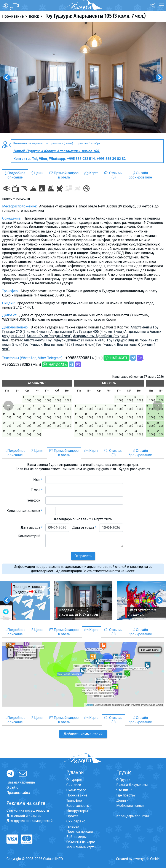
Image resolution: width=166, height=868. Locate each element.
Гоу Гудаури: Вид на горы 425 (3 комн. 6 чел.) (59, 345)
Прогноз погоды (80, 832)
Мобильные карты (81, 847)
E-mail (37, 490)
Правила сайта (18, 793)
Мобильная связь (130, 806)
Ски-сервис (76, 821)
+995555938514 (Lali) (84, 358)
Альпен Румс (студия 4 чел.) (49, 336)
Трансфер (74, 800)
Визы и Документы (132, 785)
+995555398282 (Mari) (22, 364)
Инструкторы (77, 811)
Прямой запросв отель (64, 175)
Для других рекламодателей (30, 821)
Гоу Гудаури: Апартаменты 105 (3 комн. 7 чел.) (95, 16)
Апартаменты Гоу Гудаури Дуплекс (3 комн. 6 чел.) (65, 340)
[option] (83, 77)
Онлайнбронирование (140, 175)
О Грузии (123, 780)
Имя (38, 480)
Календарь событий (132, 816)
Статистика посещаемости (28, 810)
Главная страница (21, 782)
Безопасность (78, 806)
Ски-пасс (74, 785)
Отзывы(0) (113, 175)
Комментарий (30, 536)
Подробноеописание (15, 175)
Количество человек (25, 511)
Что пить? (124, 790)
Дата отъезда (84, 528)
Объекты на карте (81, 842)
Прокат (72, 816)
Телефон (34, 500)
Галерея (73, 826)
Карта (91, 173)
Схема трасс (76, 790)
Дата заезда (32, 528)
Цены (38, 173)
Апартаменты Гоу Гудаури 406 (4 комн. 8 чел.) (87, 332)
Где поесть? (126, 795)
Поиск (34, 16)
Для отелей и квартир (24, 816)
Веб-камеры (77, 837)
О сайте (12, 788)
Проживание (13, 16)
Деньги (122, 800)
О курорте (74, 780)
